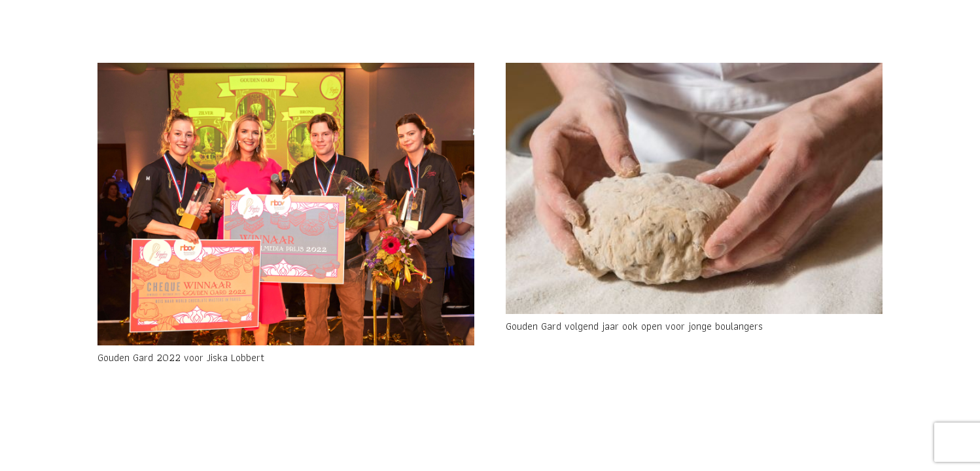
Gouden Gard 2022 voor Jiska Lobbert (181, 358)
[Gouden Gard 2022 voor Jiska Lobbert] (286, 204)
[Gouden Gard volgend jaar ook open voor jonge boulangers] (694, 188)
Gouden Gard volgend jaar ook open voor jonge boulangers (634, 326)
